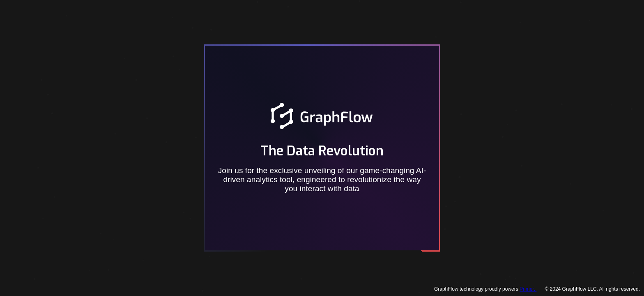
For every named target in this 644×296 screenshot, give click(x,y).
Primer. (528, 289)
